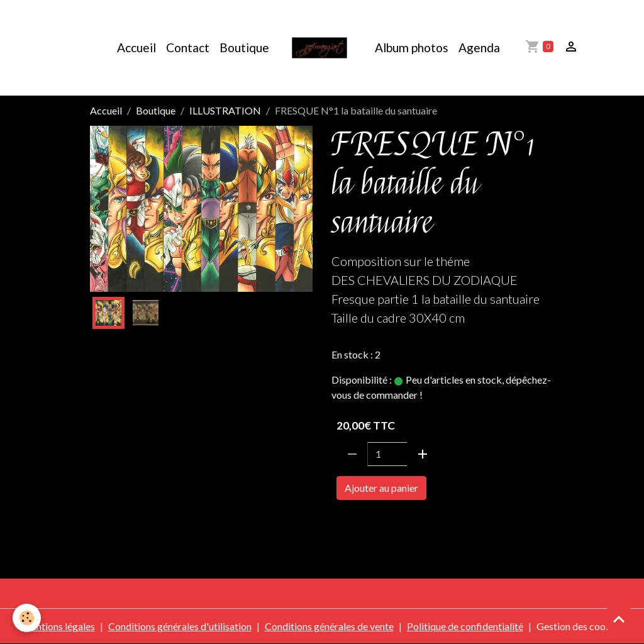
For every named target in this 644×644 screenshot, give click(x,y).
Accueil (136, 47)
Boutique (244, 47)
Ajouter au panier (381, 488)
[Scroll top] (619, 619)
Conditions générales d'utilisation (180, 626)
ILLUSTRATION (225, 110)
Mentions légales (58, 626)
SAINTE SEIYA (366, 524)
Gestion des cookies (580, 626)
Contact (188, 47)
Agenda (479, 47)
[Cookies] (27, 618)
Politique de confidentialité (465, 626)
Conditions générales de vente (329, 626)
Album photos (412, 47)
